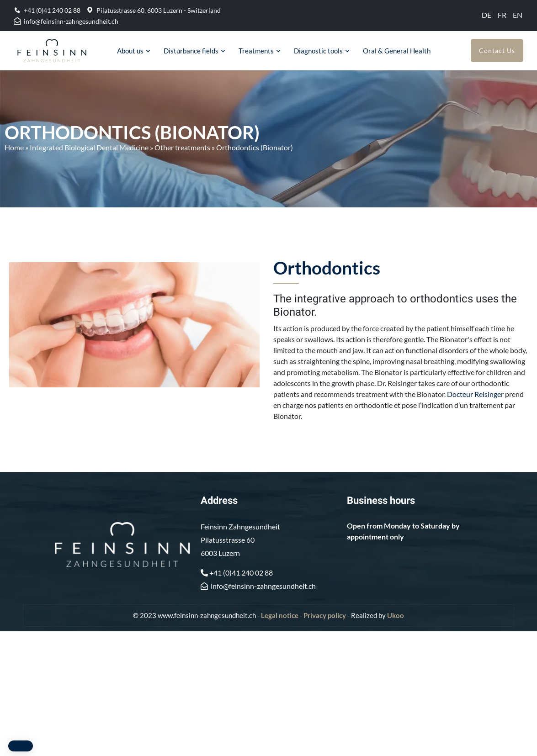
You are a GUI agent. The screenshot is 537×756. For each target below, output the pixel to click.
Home (14, 147)
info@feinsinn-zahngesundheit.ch (71, 21)
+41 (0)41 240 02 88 (52, 10)
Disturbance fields (191, 51)
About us (130, 51)
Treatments (256, 51)
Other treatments (182, 147)
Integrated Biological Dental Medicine (89, 147)
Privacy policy (325, 615)
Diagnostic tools (318, 51)
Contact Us (497, 50)
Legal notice (280, 615)
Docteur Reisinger (475, 394)
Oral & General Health (397, 51)
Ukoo (396, 615)
